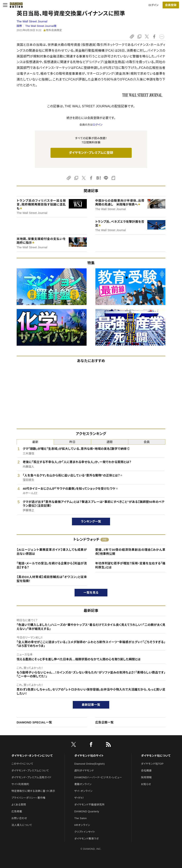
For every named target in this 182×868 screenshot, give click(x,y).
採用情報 (146, 777)
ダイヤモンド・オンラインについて (32, 756)
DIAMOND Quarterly (87, 811)
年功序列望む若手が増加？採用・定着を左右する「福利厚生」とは (130, 565)
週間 (110, 442)
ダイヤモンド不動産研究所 (89, 805)
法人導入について (22, 825)
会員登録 (171, 5)
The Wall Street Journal (32, 21)
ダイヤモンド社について (156, 756)
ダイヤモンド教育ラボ (87, 839)
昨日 (72, 442)
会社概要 (146, 771)
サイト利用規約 (20, 784)
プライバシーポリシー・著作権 (28, 798)
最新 (35, 442)
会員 (147, 442)
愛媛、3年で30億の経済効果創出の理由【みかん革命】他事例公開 (130, 552)
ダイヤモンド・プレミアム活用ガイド (31, 777)
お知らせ (146, 784)
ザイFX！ (79, 798)
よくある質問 (19, 805)
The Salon (81, 818)
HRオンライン (82, 825)
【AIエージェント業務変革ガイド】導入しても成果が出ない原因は (52, 552)
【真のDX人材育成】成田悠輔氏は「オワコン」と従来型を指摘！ (52, 579)
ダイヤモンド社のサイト (89, 756)
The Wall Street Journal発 (41, 26)
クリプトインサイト (85, 832)
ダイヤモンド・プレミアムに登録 (91, 153)
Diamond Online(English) (90, 764)
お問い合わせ (19, 818)
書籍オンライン (83, 784)
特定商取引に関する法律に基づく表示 (33, 791)
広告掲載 (17, 811)
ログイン (154, 5)
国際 (19, 26)
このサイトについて (22, 764)
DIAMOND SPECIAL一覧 (34, 722)
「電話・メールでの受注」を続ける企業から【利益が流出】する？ (52, 565)
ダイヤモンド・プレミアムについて (30, 771)
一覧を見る (91, 593)
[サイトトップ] (15, 5)
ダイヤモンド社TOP (152, 764)
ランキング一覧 (91, 521)
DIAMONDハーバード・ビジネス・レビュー (98, 777)
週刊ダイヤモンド (84, 771)
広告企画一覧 (104, 722)
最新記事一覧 (91, 705)
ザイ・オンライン (83, 791)
